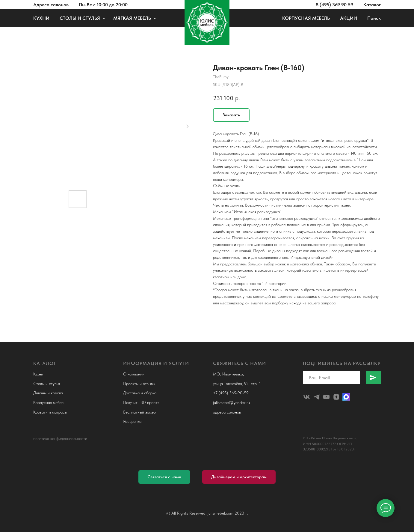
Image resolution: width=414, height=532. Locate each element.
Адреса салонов (51, 5)
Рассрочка (132, 421)
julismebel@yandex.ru (231, 402)
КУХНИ (41, 18)
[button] (164, 477)
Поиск (374, 18)
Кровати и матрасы (50, 412)
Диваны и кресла (48, 393)
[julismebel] (307, 397)
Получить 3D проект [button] (141, 402)
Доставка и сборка (140, 393)
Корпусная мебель (49, 402)
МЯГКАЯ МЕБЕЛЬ (133, 18)
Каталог (372, 5)
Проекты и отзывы (139, 384)
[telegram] (316, 397)
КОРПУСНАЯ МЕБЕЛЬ (306, 18)
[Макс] (346, 397)
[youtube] (326, 397)
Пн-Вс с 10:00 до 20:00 (103, 5)
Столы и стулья (47, 384)
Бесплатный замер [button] (139, 412)
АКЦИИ (349, 18)
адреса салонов (227, 412)
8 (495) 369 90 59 (334, 5)
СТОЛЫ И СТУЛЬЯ (80, 18)
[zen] (336, 397)
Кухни (38, 374)
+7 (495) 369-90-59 (231, 393)
